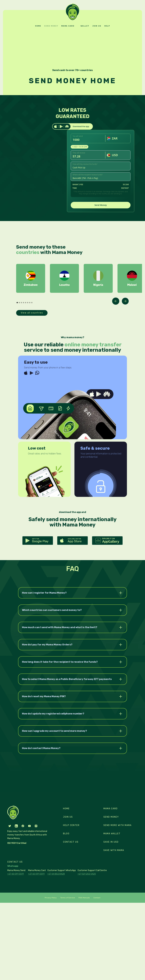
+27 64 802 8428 (56, 874)
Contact (97, 898)
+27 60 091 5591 (16, 874)
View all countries (32, 313)
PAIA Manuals (84, 898)
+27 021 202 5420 (87, 874)
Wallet (85, 26)
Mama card (68, 26)
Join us (97, 26)
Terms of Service (68, 898)
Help (107, 26)
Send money (51, 26)
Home (38, 26)
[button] (116, 301)
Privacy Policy (51, 898)
